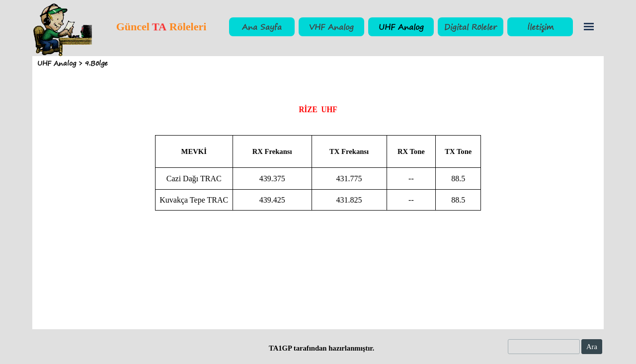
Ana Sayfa (262, 27)
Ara (592, 347)
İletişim (540, 27)
